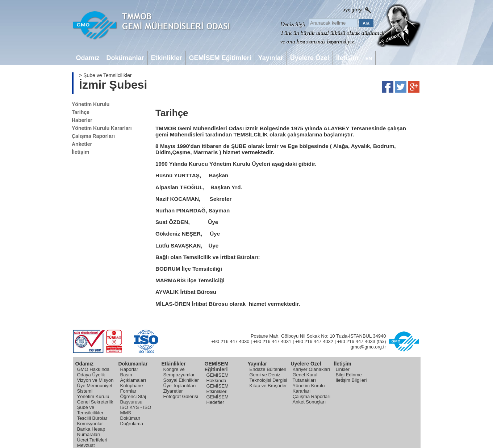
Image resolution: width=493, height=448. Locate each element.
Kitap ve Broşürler (268, 386)
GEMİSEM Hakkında (218, 378)
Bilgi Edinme (349, 375)
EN (369, 58)
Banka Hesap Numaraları (91, 432)
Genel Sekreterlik (95, 402)
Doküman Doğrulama (132, 421)
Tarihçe (81, 112)
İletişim (80, 152)
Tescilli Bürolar (92, 418)
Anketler (82, 144)
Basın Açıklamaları (133, 377)
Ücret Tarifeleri (92, 440)
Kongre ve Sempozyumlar (179, 372)
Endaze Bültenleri (268, 369)
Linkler (343, 369)
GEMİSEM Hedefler (218, 400)
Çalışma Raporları (93, 136)
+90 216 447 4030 (230, 341)
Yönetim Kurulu (91, 104)
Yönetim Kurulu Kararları (102, 128)
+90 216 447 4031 (272, 341)
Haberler (82, 120)
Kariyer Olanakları (312, 369)
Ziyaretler (173, 391)
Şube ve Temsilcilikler (90, 410)
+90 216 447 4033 (356, 341)
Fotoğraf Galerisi (181, 396)
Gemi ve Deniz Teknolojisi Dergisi (268, 377)
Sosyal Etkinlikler (181, 380)
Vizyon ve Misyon (95, 380)
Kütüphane (132, 386)
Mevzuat (86, 445)
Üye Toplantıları (180, 386)
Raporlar (129, 369)
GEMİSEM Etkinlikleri (218, 389)
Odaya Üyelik (91, 375)
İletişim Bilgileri (351, 380)
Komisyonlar (90, 424)
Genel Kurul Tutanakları (305, 377)
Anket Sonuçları (309, 402)
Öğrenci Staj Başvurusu (133, 399)
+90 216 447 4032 (314, 341)
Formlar (128, 391)
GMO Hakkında (93, 369)
